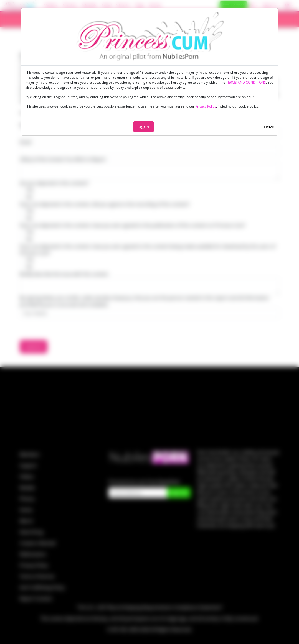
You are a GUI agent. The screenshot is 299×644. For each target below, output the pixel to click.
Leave (269, 127)
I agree (144, 127)
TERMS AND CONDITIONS (246, 82)
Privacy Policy (206, 106)
